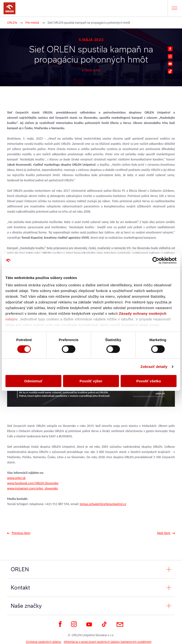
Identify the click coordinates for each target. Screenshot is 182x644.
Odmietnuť (33, 381)
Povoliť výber (91, 381)
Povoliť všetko (149, 381)
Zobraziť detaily (154, 367)
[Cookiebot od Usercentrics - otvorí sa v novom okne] (156, 260)
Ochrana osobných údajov (44, 642)
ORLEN (12, 23)
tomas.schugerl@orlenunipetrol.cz (103, 504)
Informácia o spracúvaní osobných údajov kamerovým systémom (108, 642)
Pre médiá (32, 23)
